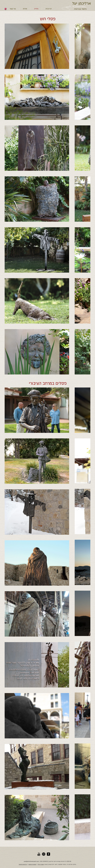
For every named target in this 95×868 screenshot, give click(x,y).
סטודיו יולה (41, 864)
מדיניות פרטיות (23, 864)
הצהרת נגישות (32, 864)
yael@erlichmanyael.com (31, 861)
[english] (6, 9)
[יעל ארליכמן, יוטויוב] (39, 854)
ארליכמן (84, 3)
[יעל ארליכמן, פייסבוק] (48, 854)
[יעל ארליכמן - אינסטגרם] (44, 854)
